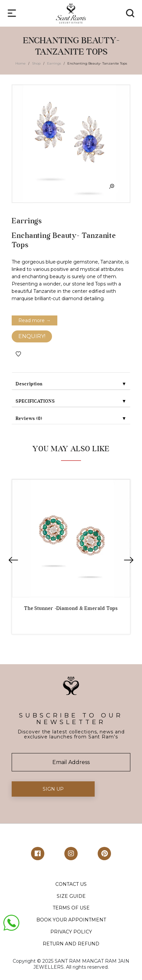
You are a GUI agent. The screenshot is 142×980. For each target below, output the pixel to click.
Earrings (54, 63)
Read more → (34, 320)
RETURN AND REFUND (71, 944)
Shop (36, 63)
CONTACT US (71, 884)
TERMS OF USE (71, 908)
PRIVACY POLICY (71, 932)
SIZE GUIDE (71, 896)
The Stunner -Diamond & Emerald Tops (71, 608)
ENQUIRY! (32, 336)
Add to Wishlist (18, 354)
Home (20, 63)
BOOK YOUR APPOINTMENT (71, 920)
